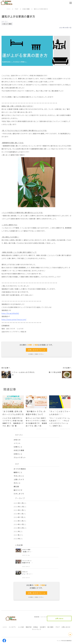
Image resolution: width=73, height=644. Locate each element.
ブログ (16, 9)
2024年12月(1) (20, 514)
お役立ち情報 (26, 9)
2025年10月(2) (20, 503)
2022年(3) (18, 531)
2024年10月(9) (20, 521)
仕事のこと (18, 447)
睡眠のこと (18, 472)
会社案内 (43, 627)
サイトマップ (36, 629)
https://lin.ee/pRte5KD (10, 313)
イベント (17, 443)
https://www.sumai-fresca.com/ (14, 319)
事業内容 (29, 627)
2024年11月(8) (20, 517)
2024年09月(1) (20, 524)
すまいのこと (19, 476)
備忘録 (16, 487)
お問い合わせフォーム (36, 350)
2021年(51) (18, 535)
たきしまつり (19, 494)
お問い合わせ (66, 627)
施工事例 (50, 627)
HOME (9, 9)
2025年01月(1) (20, 510)
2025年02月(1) (20, 507)
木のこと (17, 483)
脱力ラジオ (18, 490)
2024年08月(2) (20, 528)
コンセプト (12, 627)
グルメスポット (20, 458)
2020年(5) (18, 539)
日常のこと (18, 454)
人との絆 (21, 627)
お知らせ (17, 440)
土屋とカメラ (19, 479)
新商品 (36, 627)
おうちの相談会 (20, 469)
